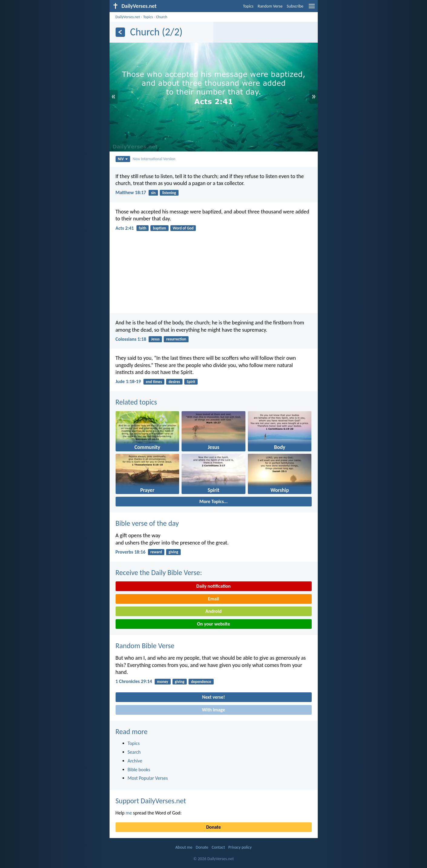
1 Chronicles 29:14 (134, 681)
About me (184, 847)
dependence (201, 682)
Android (213, 611)
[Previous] (120, 32)
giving (173, 552)
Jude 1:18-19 (128, 381)
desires (174, 382)
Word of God (183, 228)
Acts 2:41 (125, 228)
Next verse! (213, 697)
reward (156, 552)
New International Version (154, 159)
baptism (159, 228)
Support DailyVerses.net (151, 801)
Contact (218, 847)
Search (134, 752)
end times (154, 382)
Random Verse (270, 6)
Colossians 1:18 (131, 339)
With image (213, 710)
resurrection (176, 339)
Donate (213, 827)
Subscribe (295, 6)
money (163, 682)
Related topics (136, 402)
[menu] (312, 8)
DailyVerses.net (128, 17)
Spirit (191, 382)
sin (153, 193)
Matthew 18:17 (131, 192)
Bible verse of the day (147, 523)
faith (142, 228)
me (129, 813)
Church (162, 17)
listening (169, 193)
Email (213, 599)
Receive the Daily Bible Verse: (159, 572)
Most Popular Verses (148, 778)
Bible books (139, 770)
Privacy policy (240, 847)
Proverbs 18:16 (131, 552)
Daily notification (213, 586)
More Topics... (213, 501)
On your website (213, 624)
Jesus (155, 339)
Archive (135, 761)
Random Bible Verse (145, 646)
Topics (248, 6)
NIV (123, 159)
